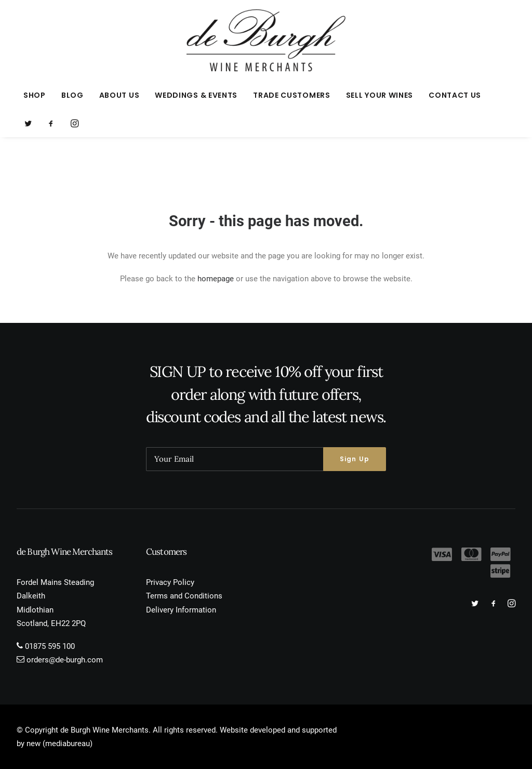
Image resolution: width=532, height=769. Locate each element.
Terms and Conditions (184, 596)
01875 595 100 (50, 646)
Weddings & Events (196, 95)
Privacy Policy (170, 582)
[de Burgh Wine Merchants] (266, 41)
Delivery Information (181, 610)
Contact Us (455, 95)
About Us (119, 95)
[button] (31, 123)
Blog (72, 95)
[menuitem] (35, 95)
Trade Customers (292, 95)
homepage (216, 279)
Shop (35, 95)
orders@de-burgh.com (65, 660)
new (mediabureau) (59, 744)
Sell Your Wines (380, 95)
